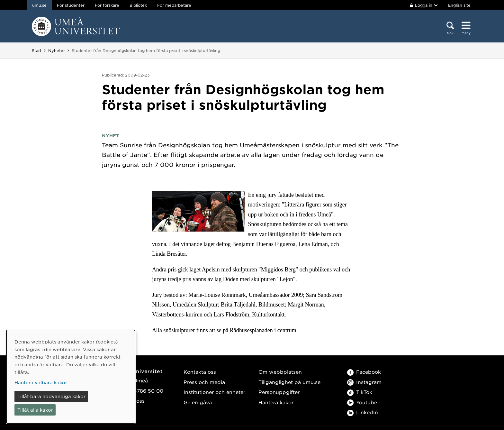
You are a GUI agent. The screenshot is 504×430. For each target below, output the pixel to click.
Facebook (364, 372)
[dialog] (71, 377)
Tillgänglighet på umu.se (289, 382)
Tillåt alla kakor (35, 410)
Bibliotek (138, 5)
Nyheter (57, 50)
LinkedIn (363, 412)
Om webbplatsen (280, 372)
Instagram (364, 382)
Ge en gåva (198, 402)
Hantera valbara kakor (41, 382)
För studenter (71, 5)
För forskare (107, 5)
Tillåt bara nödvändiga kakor (51, 396)
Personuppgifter (279, 392)
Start (37, 50)
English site (459, 5)
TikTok (360, 392)
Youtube (362, 402)
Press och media (204, 382)
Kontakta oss (200, 372)
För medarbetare (174, 5)
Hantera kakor (276, 402)
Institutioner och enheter (214, 392)
